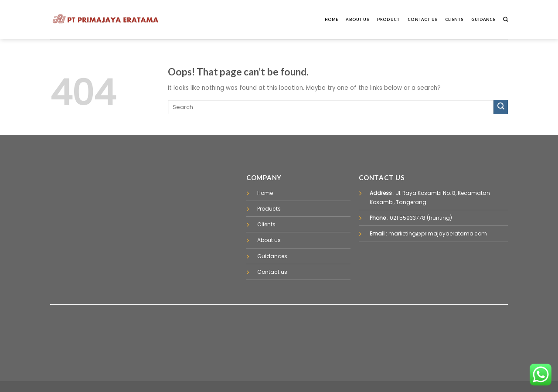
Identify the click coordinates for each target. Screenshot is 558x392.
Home (332, 19)
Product (388, 19)
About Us (357, 19)
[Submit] (501, 107)
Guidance (483, 19)
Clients (454, 19)
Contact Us (422, 19)
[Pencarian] (505, 19)
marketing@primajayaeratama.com (438, 233)
